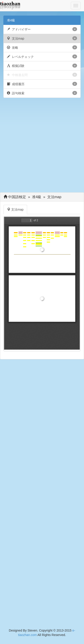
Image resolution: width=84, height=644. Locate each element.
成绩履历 (42, 84)
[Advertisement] (42, 146)
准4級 (11, 20)
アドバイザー (42, 29)
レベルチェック (42, 56)
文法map (42, 38)
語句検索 (42, 93)
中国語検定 (17, 197)
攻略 (42, 47)
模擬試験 (42, 66)
